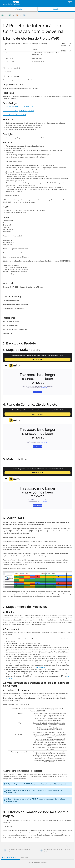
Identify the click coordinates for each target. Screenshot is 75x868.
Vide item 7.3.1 (40, 667)
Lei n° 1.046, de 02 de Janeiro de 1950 (14, 115)
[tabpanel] (37, 863)
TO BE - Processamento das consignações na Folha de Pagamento (46, 784)
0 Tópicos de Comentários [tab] (10, 857)
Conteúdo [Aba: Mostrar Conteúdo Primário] (56, 9)
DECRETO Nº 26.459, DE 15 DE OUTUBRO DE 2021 (18, 107)
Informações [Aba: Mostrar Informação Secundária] (19, 9)
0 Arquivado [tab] (25, 857)
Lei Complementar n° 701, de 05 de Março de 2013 (18, 111)
